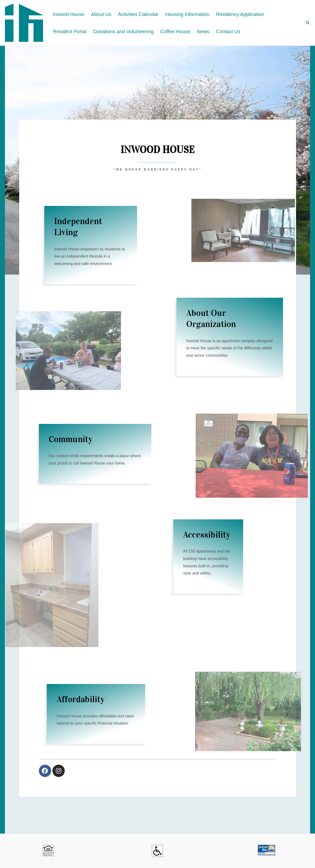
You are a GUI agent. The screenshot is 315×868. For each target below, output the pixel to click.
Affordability (81, 699)
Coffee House (175, 31)
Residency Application (240, 14)
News (203, 31)
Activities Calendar (138, 14)
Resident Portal (70, 31)
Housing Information (187, 14)
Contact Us (228, 31)
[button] (308, 23)
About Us (101, 14)
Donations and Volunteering (124, 31)
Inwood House (69, 14)
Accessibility (207, 535)
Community (71, 439)
